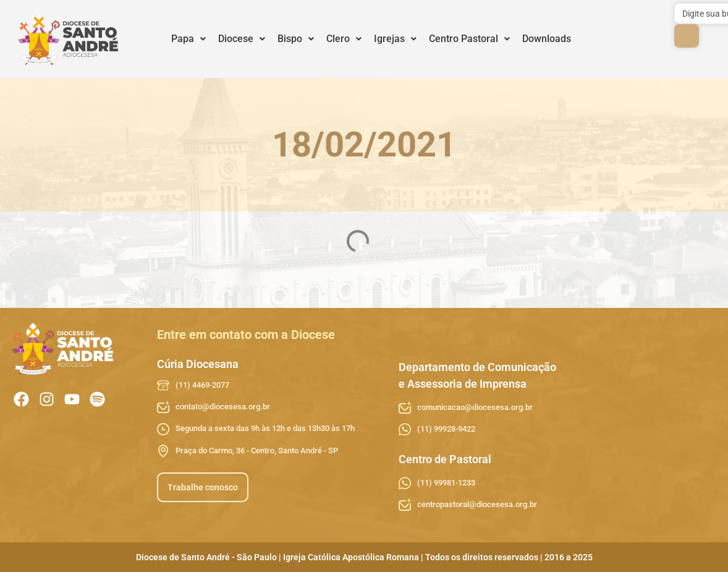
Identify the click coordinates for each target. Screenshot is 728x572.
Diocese (242, 39)
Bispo (296, 39)
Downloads (547, 39)
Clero (344, 39)
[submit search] (687, 36)
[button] (188, 39)
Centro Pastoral (469, 39)
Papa (188, 39)
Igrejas (395, 39)
